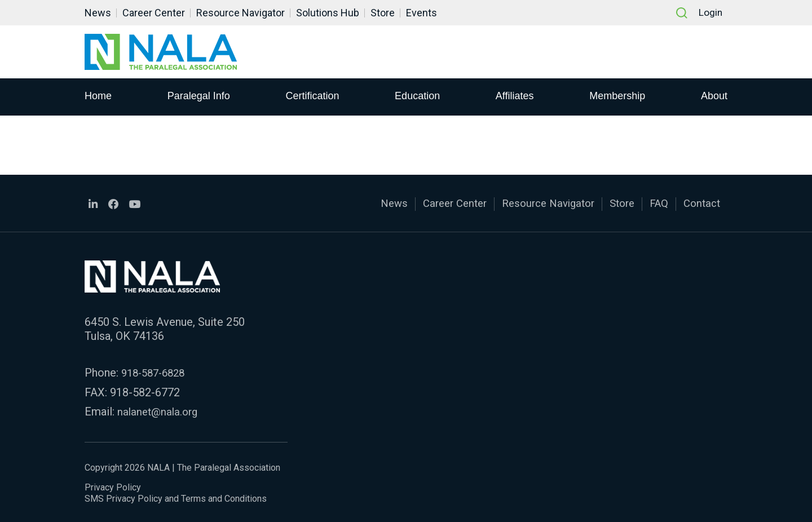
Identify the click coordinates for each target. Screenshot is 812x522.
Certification (312, 96)
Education (417, 96)
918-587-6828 (156, 371)
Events (422, 13)
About (714, 96)
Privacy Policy (113, 485)
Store (383, 13)
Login (710, 13)
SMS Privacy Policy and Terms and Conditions (176, 496)
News (98, 13)
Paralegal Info (199, 96)
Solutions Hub (328, 13)
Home (98, 96)
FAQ (655, 204)
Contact (700, 204)
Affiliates (515, 96)
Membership (617, 96)
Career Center (154, 13)
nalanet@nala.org (160, 410)
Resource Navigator (240, 13)
